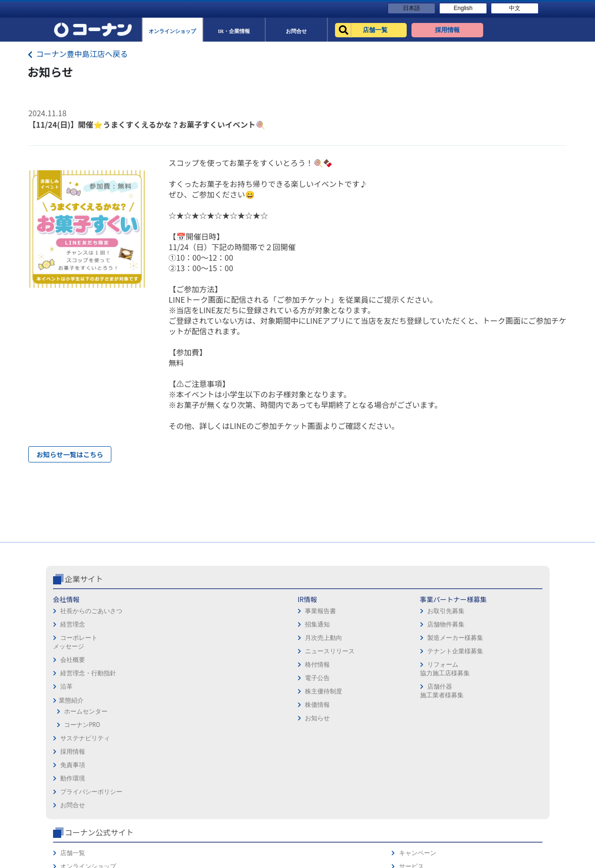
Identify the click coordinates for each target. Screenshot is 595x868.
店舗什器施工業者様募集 (235, 731)
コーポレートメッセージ (75, 682)
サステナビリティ (85, 778)
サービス (500, 653)
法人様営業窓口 (418, 666)
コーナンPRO (82, 765)
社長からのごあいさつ (91, 651)
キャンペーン (507, 640)
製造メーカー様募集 (249, 678)
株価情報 (153, 745)
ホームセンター (86, 752)
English (463, 8)
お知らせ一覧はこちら (70, 454)
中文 (515, 8)
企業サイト (84, 619)
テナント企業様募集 (249, 691)
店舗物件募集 (239, 665)
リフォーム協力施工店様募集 (238, 709)
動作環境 (314, 666)
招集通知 (153, 665)
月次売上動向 (159, 678)
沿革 (66, 727)
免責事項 (314, 653)
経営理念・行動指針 (88, 713)
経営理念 (73, 665)
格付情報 (153, 705)
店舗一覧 (409, 640)
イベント (409, 680)
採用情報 (314, 640)
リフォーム (412, 693)
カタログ (500, 666)
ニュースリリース (165, 691)
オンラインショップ (424, 653)
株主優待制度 (159, 731)
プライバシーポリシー (332, 680)
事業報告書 (156, 651)
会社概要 (73, 700)
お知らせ (153, 758)
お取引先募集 (239, 651)
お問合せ (314, 693)
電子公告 (153, 718)
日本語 (411, 8)
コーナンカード (510, 680)
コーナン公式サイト (435, 619)
